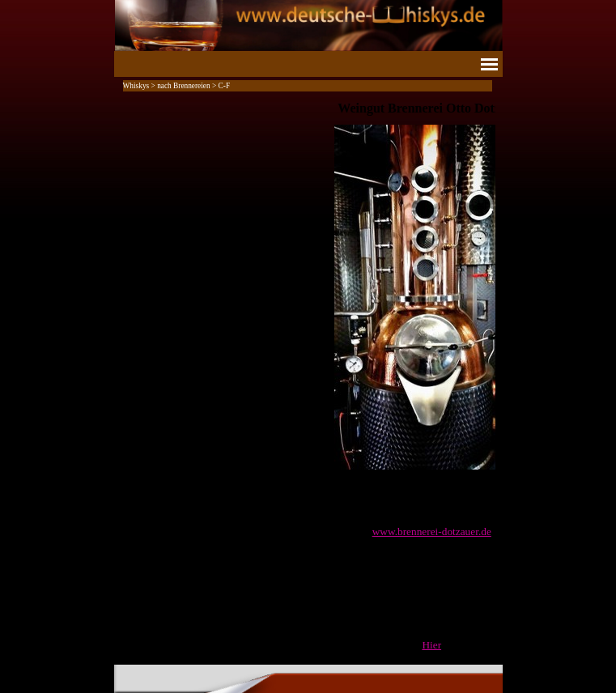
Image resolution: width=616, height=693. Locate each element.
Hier (431, 645)
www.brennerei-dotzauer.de (432, 531)
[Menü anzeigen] (490, 64)
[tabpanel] (308, 376)
